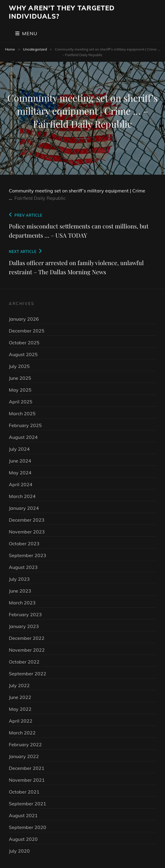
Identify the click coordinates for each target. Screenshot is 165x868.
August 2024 (23, 437)
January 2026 (24, 319)
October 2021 (24, 792)
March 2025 (22, 413)
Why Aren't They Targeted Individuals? (62, 12)
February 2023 (25, 614)
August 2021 (23, 815)
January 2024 (24, 508)
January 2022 (24, 756)
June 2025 (20, 378)
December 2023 (27, 520)
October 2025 (24, 343)
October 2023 (24, 543)
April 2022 (21, 721)
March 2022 (22, 733)
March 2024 (22, 496)
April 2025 (21, 402)
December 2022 (27, 638)
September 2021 (28, 804)
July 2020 (19, 851)
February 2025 (25, 425)
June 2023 (20, 591)
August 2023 (23, 567)
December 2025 (27, 331)
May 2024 (20, 473)
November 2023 (27, 532)
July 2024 (19, 449)
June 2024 (20, 461)
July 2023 (19, 579)
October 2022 (24, 662)
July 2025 (19, 366)
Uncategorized (35, 49)
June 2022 (20, 697)
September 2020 (28, 827)
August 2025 (23, 354)
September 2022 (28, 674)
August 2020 (23, 839)
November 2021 (27, 780)
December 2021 (27, 768)
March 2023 (22, 603)
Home (10, 49)
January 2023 (24, 626)
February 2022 (25, 744)
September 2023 (28, 555)
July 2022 (19, 685)
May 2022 (20, 709)
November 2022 (27, 650)
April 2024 (21, 484)
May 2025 (20, 390)
